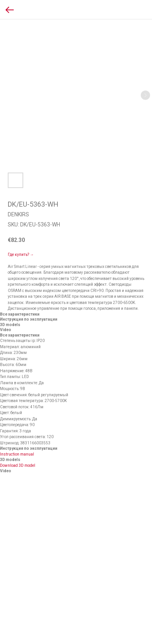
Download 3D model (18, 465)
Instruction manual (17, 454)
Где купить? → (21, 255)
